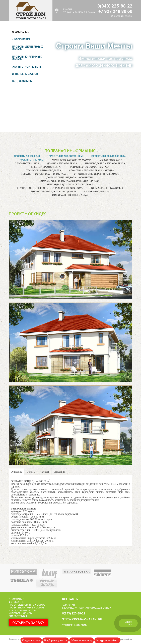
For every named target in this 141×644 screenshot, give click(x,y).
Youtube (67, 625)
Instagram (81, 625)
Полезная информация (70, 151)
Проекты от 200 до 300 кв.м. (109, 156)
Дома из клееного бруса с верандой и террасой (70, 181)
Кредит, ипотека (31, 640)
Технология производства (44, 170)
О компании (21, 32)
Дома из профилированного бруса (43, 174)
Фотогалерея (21, 39)
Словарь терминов (27, 163)
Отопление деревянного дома (72, 160)
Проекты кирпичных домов (27, 58)
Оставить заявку (123, 16)
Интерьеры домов (25, 74)
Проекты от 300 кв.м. (31, 160)
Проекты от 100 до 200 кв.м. (66, 156)
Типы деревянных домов (107, 188)
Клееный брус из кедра (46, 167)
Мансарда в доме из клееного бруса (70, 184)
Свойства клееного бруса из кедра (91, 170)
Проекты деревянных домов (27, 48)
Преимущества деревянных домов (53, 191)
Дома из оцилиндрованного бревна (70, 177)
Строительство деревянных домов (97, 174)
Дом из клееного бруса (62, 163)
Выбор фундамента (96, 191)
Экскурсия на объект (107, 640)
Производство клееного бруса (105, 163)
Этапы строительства (28, 67)
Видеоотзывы (128, 623)
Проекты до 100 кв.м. (27, 156)
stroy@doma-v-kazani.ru (82, 619)
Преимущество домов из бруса (89, 167)
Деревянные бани (111, 160)
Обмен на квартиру (82, 640)
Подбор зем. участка (56, 640)
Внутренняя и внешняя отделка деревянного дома (50, 188)
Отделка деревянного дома (70, 195)
